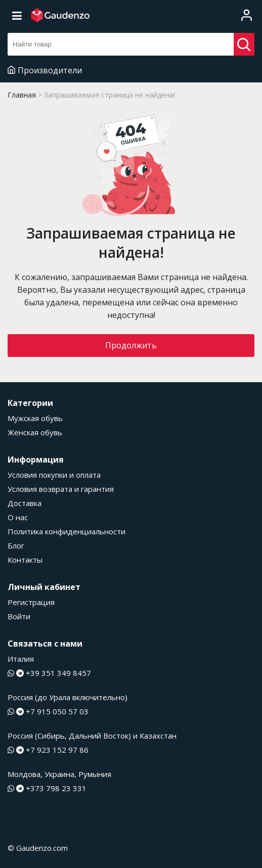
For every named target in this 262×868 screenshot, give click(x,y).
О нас (18, 517)
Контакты (25, 560)
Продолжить (131, 345)
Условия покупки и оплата (54, 475)
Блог (16, 545)
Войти (19, 616)
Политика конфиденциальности (67, 531)
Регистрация (31, 602)
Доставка (25, 503)
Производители (45, 70)
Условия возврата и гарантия (61, 489)
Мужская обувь (35, 418)
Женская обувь (35, 432)
